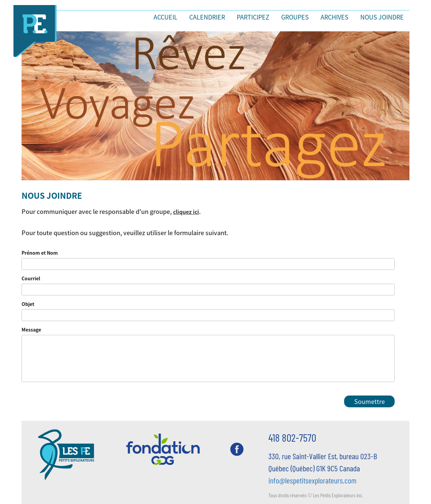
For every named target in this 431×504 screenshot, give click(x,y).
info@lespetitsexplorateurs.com (312, 480)
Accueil (165, 17)
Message (31, 329)
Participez (253, 17)
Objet (28, 304)
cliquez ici (186, 212)
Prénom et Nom (40, 253)
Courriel (31, 278)
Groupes (295, 17)
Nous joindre (382, 17)
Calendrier (207, 17)
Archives (335, 17)
